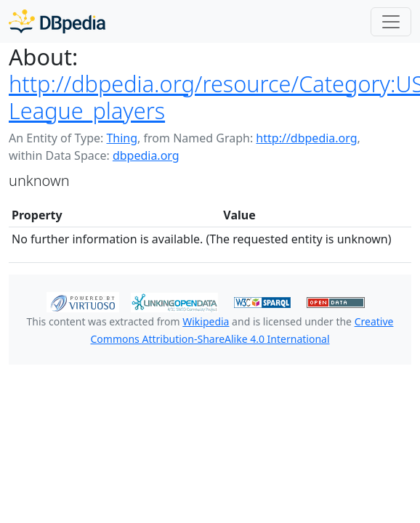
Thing (122, 138)
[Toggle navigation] (391, 22)
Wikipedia (206, 321)
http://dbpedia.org (306, 138)
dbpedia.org (146, 155)
